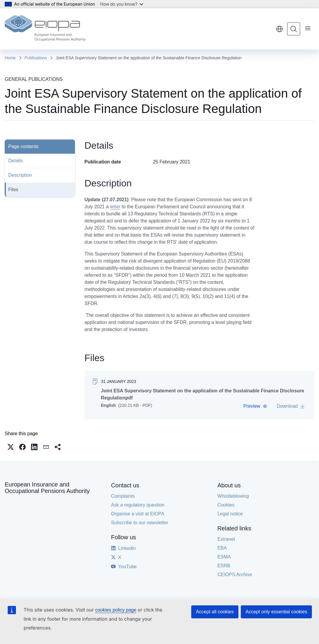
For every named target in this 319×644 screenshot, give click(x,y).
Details (15, 161)
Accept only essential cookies (276, 612)
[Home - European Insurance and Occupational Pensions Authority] (45, 29)
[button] (255, 406)
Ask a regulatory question (138, 505)
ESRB (224, 566)
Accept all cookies (215, 612)
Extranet (226, 539)
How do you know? (122, 4)
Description (20, 175)
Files (13, 190)
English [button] (279, 29)
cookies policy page (116, 610)
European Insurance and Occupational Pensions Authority (47, 488)
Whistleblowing (233, 496)
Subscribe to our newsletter (140, 523)
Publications (36, 58)
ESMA (224, 557)
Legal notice (230, 514)
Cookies (226, 505)
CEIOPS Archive (235, 575)
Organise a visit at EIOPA (138, 514)
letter (115, 207)
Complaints (123, 496)
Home (10, 58)
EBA (222, 548)
